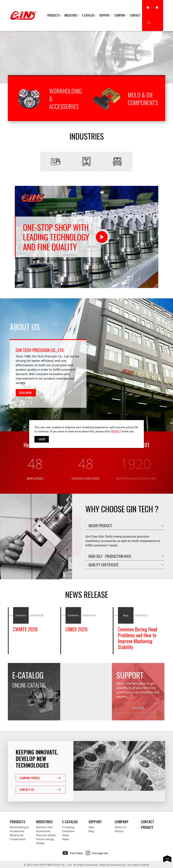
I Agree (42, 439)
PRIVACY (116, 431)
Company (120, 15)
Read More (28, 63)
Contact (135, 15)
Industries (71, 15)
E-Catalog (88, 15)
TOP (167, 859)
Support (104, 15)
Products (53, 15)
